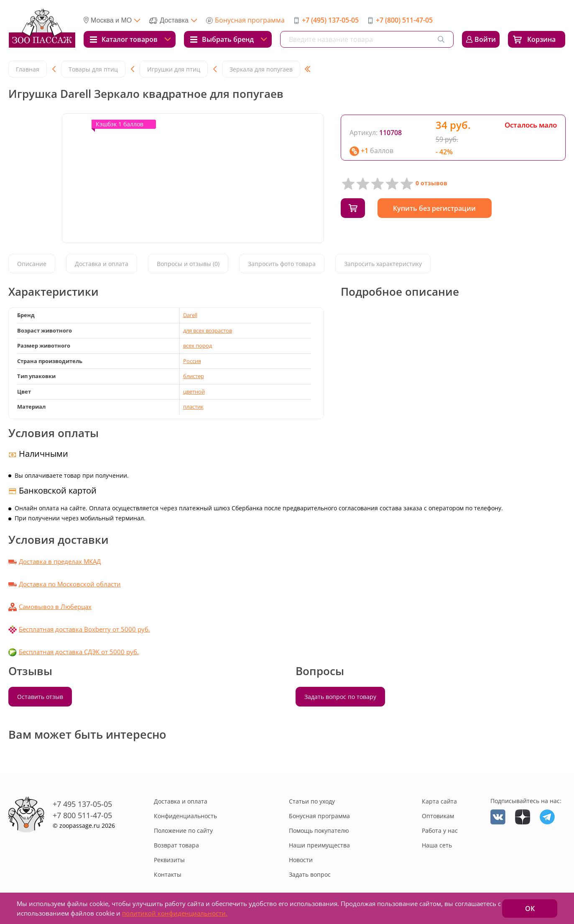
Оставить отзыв (40, 697)
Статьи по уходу (312, 801)
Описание (32, 264)
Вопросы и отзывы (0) (188, 264)
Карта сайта (439, 801)
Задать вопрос (310, 874)
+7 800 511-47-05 (82, 815)
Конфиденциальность (185, 816)
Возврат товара (176, 845)
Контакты (168, 874)
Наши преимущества (319, 845)
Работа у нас (440, 831)
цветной (194, 392)
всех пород (198, 346)
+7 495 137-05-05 (82, 804)
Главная (28, 69)
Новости (301, 860)
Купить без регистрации (436, 208)
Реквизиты (169, 860)
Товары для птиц (93, 69)
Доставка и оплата (102, 264)
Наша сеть (437, 845)
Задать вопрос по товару (340, 697)
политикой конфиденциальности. (175, 913)
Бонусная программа (250, 20)
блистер (194, 376)
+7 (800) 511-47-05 (404, 20)
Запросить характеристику (383, 264)
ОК (530, 909)
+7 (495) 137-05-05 (330, 20)
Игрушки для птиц (174, 69)
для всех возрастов (208, 330)
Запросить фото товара (282, 264)
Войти (485, 39)
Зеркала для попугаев (261, 69)
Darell (190, 315)
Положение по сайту (183, 831)
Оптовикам (438, 816)
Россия (192, 361)
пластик (193, 407)
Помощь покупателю (319, 831)
